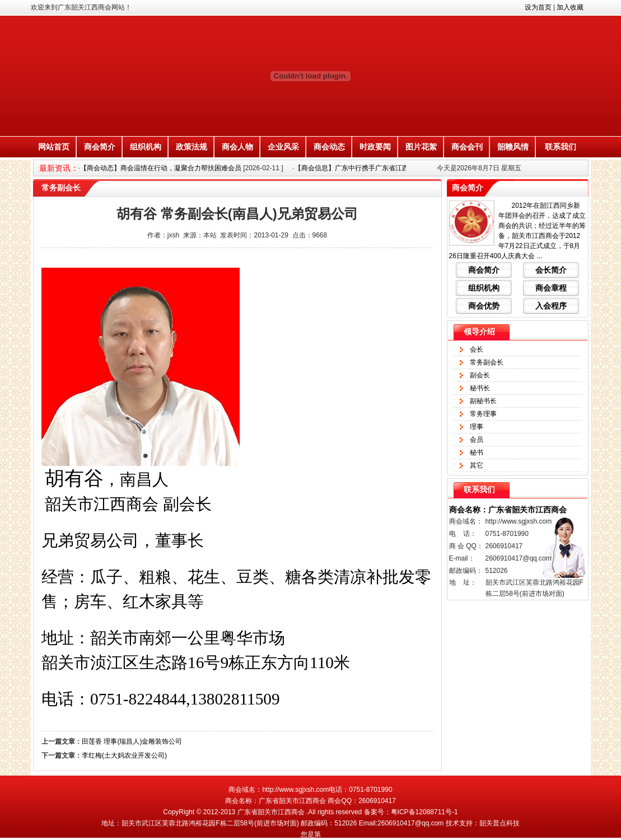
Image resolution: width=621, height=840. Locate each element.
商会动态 (329, 147)
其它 (477, 465)
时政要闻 (375, 147)
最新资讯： (59, 168)
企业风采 (283, 147)
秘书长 (480, 388)
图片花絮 (421, 147)
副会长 (480, 375)
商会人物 (237, 147)
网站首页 (54, 147)
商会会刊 (467, 147)
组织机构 (146, 147)
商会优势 (484, 306)
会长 (477, 349)
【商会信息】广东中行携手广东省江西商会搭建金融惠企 (379, 168)
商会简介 (100, 147)
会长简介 (551, 270)
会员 (477, 440)
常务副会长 (487, 362)
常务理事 (483, 414)
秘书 (477, 452)
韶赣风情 (513, 147)
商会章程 (551, 288)
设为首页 (538, 7)
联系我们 (561, 147)
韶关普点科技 (499, 823)
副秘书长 (483, 401)
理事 (477, 427)
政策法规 (192, 147)
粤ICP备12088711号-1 (424, 812)
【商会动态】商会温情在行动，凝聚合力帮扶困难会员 (161, 168)
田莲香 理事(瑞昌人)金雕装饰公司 (132, 741)
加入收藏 (570, 7)
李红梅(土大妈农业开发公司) (124, 755)
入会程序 (551, 306)
